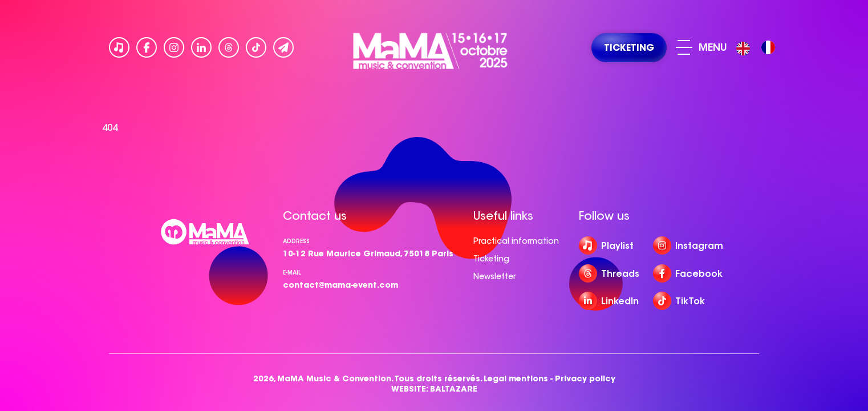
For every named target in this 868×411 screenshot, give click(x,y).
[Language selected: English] (759, 48)
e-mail (292, 273)
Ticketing (491, 259)
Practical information (516, 241)
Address (296, 241)
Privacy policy (585, 379)
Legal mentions (516, 379)
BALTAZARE (454, 389)
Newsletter (494, 276)
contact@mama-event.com (340, 285)
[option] (768, 47)
